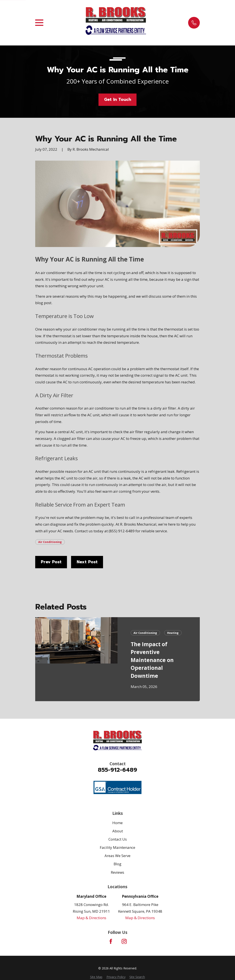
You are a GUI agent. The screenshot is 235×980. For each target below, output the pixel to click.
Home (117, 823)
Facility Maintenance (117, 847)
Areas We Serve (117, 856)
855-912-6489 (117, 770)
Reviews (117, 872)
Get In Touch (118, 99)
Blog (117, 864)
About (118, 831)
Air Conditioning (50, 542)
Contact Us (118, 839)
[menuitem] (96, 977)
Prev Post (51, 562)
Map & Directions (91, 918)
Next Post (87, 562)
